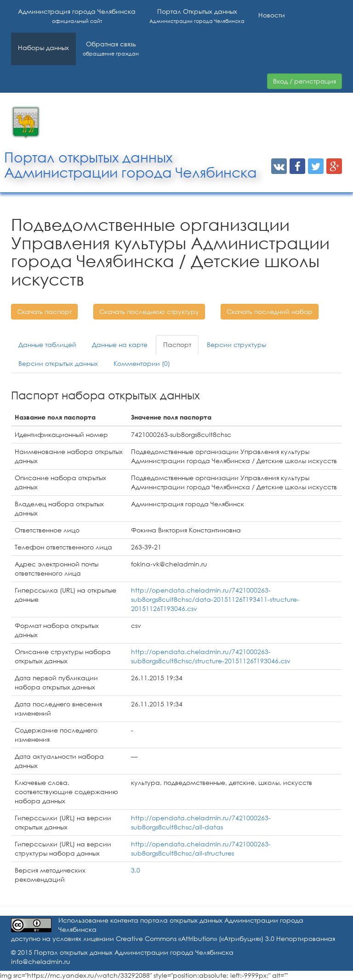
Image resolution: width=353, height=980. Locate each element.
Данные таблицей (47, 344)
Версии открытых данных (58, 363)
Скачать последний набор (270, 311)
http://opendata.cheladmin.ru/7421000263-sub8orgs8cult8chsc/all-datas (201, 822)
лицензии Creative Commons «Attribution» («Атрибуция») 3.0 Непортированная (209, 938)
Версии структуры (236, 344)
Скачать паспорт (44, 311)
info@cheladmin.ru (41, 961)
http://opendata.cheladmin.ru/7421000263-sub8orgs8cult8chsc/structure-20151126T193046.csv (211, 656)
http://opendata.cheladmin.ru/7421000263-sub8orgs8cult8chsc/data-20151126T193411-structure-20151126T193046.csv (215, 599)
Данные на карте (120, 344)
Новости (272, 15)
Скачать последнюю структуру (149, 311)
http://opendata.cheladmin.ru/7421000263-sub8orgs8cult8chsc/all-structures (201, 848)
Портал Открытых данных (197, 16)
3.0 (136, 870)
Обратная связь (111, 48)
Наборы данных (43, 48)
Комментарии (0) (142, 363)
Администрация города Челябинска (77, 16)
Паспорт (177, 344)
